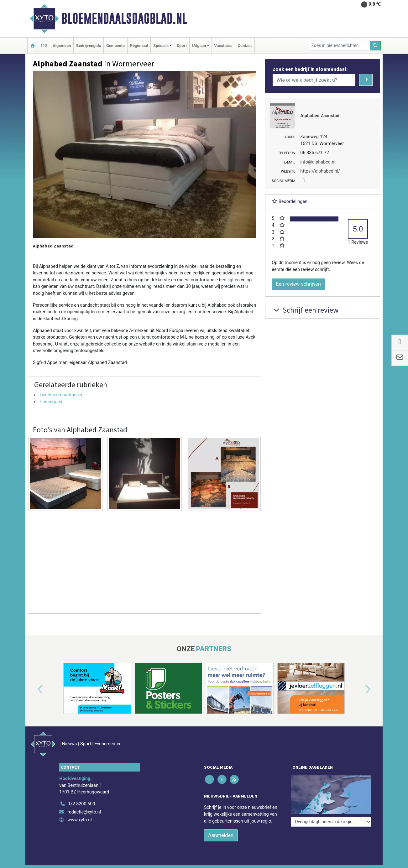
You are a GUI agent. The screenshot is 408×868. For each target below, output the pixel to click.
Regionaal (139, 46)
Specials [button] (161, 46)
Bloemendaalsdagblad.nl (124, 18)
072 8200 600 (81, 804)
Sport (182, 46)
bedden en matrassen (62, 395)
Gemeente (115, 46)
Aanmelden (221, 835)
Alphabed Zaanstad (320, 116)
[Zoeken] (375, 46)
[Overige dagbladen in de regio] (331, 822)
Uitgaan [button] (199, 46)
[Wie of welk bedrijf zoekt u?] (314, 80)
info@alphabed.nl (318, 162)
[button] (33, 689)
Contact (245, 46)
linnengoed (51, 402)
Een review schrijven (298, 284)
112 (44, 46)
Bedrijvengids (89, 46)
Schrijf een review (305, 310)
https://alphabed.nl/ (320, 171)
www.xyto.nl (79, 820)
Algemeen (62, 46)
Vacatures (223, 46)
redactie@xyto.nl (84, 812)
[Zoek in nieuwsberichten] (339, 46)
